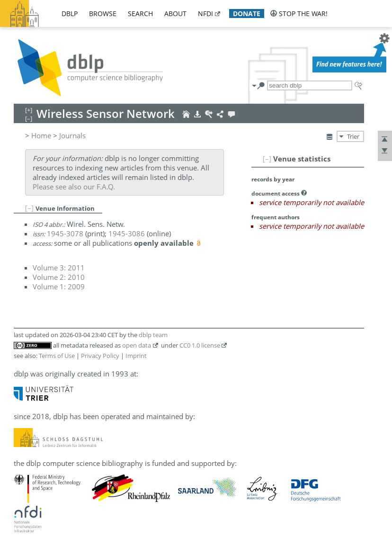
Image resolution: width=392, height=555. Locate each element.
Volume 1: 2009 (59, 286)
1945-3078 (65, 233)
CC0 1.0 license (200, 345)
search (140, 13)
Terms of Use (57, 356)
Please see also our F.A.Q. (74, 187)
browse (103, 13)
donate (247, 13)
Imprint (136, 356)
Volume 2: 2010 (59, 277)
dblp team (153, 335)
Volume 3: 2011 (59, 268)
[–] (267, 159)
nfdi (205, 13)
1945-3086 (127, 233)
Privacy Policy (100, 356)
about (175, 13)
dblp (70, 13)
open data (137, 345)
